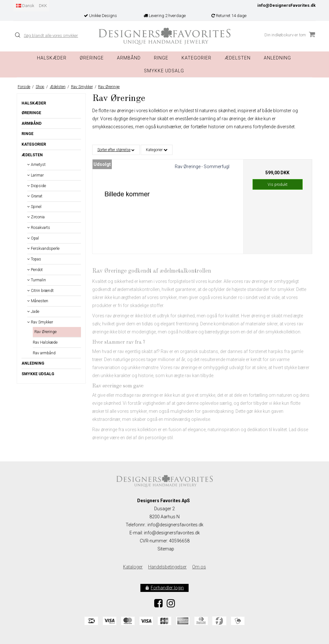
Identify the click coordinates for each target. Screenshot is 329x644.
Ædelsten (32, 155)
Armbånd (129, 58)
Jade (33, 312)
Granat (35, 196)
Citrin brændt (40, 291)
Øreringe (92, 58)
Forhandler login (167, 588)
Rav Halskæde (45, 342)
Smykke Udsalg (164, 71)
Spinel (34, 207)
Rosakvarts (39, 228)
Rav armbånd (44, 353)
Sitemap (166, 549)
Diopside (37, 186)
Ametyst (36, 165)
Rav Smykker (40, 322)
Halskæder (52, 58)
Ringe (161, 58)
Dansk (25, 6)
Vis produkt (278, 185)
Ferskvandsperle (43, 249)
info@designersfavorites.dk (172, 533)
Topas (34, 259)
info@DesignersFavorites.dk (286, 5)
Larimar (36, 175)
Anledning (277, 58)
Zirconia (36, 217)
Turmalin (37, 280)
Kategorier (196, 58)
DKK (43, 6)
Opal (33, 238)
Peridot (35, 270)
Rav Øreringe (45, 332)
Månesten (38, 301)
